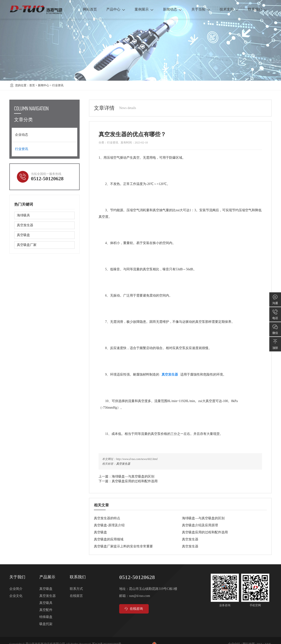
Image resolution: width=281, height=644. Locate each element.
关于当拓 (201, 9)
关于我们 (17, 577)
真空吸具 (46, 603)
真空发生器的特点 (107, 518)
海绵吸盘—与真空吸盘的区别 (133, 476)
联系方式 (76, 589)
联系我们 (257, 9)
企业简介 (16, 589)
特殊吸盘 (46, 617)
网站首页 (90, 9)
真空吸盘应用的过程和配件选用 (135, 481)
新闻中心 (44, 85)
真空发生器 (123, 464)
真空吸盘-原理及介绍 (109, 525)
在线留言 (76, 596)
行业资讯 (58, 85)
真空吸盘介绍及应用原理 (200, 525)
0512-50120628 (47, 179)
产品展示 (47, 577)
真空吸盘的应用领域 (109, 539)
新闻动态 (172, 9)
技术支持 (229, 9)
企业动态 (22, 135)
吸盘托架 (46, 624)
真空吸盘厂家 (27, 245)
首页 (32, 85)
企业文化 (16, 596)
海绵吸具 (23, 215)
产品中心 (116, 9)
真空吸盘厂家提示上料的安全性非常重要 (123, 546)
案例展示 (144, 9)
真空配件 (46, 610)
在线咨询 (133, 609)
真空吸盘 (100, 532)
